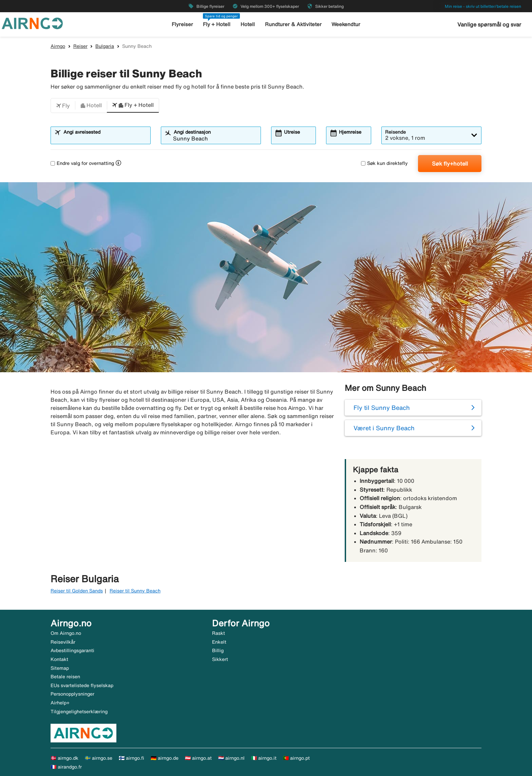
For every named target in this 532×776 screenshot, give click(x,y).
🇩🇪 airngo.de (165, 758)
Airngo (58, 46)
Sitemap (60, 668)
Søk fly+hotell (450, 164)
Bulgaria (105, 46)
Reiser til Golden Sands (77, 591)
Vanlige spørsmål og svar (489, 24)
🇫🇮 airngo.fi (131, 758)
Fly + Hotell (217, 24)
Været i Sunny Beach (384, 428)
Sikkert (220, 659)
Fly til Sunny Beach (382, 408)
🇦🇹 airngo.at (198, 758)
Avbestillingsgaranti (72, 650)
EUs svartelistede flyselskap (82, 685)
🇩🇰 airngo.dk (64, 758)
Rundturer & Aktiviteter (293, 24)
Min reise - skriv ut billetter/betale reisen (483, 6)
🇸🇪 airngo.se (99, 758)
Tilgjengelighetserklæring (79, 712)
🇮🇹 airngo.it (264, 758)
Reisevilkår (63, 642)
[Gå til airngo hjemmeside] (32, 23)
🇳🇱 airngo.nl (231, 758)
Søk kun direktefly (384, 163)
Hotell (248, 24)
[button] (63, 106)
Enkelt (219, 642)
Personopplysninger (72, 694)
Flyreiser (182, 24)
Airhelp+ (60, 703)
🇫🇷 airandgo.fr (66, 767)
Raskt (218, 633)
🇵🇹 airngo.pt (296, 758)
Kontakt (59, 659)
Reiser (80, 46)
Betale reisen (65, 677)
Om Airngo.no (66, 633)
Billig (218, 650)
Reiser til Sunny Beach (135, 591)
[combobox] (105, 138)
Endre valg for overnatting (82, 163)
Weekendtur (346, 24)
